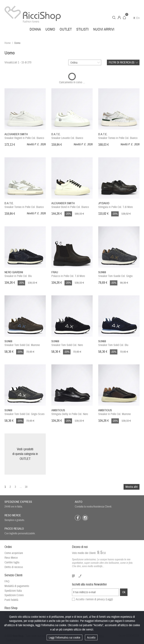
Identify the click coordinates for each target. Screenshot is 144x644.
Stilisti (82, 29)
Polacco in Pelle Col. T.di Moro (68, 274)
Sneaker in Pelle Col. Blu (18, 274)
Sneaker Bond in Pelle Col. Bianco (70, 205)
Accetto (91, 638)
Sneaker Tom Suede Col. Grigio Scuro (115, 275)
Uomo (50, 29)
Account (119, 18)
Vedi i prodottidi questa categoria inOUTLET (25, 454)
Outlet (66, 29)
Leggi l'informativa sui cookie (64, 638)
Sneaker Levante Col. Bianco (67, 136)
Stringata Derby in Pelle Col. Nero (70, 412)
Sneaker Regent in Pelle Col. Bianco (24, 136)
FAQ (7, 581)
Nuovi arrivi (104, 29)
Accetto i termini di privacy (94, 599)
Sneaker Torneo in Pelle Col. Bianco (118, 136)
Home (8, 43)
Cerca (114, 18)
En (138, 18)
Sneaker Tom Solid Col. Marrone (22, 343)
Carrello (124, 18)
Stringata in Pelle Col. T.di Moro (115, 205)
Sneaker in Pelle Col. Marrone (114, 412)
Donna (35, 29)
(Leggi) (109, 599)
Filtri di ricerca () (121, 62)
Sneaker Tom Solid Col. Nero (67, 343)
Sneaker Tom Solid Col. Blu (113, 343)
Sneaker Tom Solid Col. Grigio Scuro (24, 412)
